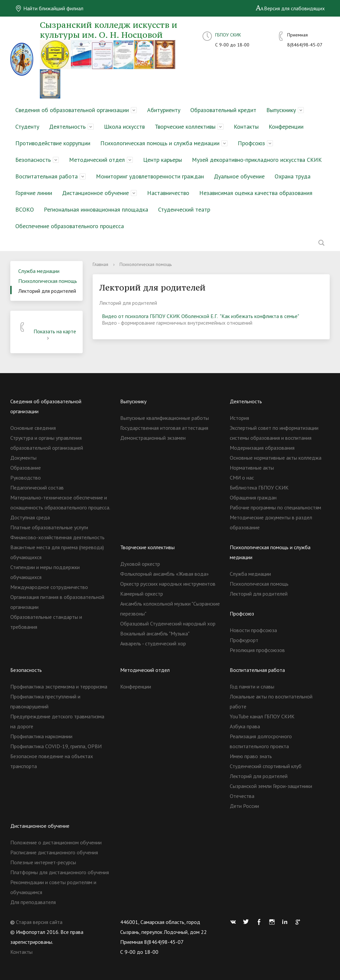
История (239, 418)
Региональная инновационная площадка (96, 209)
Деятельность (67, 127)
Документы (23, 458)
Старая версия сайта (39, 922)
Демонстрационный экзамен (153, 438)
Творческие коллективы (185, 127)
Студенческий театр (184, 209)
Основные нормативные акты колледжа (276, 458)
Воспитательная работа (46, 176)
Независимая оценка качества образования (256, 193)
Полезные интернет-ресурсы (43, 862)
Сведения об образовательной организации (72, 110)
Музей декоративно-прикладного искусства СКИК (257, 160)
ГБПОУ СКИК (228, 35)
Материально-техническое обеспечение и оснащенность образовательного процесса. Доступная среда (60, 507)
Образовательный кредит (223, 110)
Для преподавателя (33, 902)
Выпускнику (281, 110)
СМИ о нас (242, 478)
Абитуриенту (164, 110)
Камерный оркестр (142, 594)
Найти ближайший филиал (49, 8)
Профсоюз (251, 143)
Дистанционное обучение (95, 193)
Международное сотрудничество (49, 587)
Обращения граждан (253, 497)
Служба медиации (39, 271)
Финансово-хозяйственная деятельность (57, 537)
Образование (26, 468)
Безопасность (33, 160)
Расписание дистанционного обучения (54, 852)
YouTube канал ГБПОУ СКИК (262, 716)
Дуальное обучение (239, 176)
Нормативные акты (252, 468)
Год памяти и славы (252, 686)
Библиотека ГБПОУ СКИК (259, 488)
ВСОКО (25, 209)
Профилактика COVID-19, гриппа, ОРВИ (56, 746)
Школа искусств (124, 127)
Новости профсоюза (253, 630)
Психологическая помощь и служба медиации (160, 143)
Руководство (26, 478)
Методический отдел (97, 160)
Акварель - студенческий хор (153, 643)
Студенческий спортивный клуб (266, 766)
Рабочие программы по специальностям (275, 507)
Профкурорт (244, 640)
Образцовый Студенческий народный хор (168, 623)
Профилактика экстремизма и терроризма (59, 686)
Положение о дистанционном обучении (56, 842)
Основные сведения (33, 428)
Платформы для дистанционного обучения (60, 872)
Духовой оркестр (140, 564)
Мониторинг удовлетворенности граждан (150, 176)
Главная (100, 264)
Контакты (246, 127)
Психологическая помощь (48, 281)
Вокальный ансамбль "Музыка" (155, 633)
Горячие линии (34, 193)
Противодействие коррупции (53, 143)
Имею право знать (251, 756)
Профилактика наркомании (41, 736)
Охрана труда (293, 176)
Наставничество (168, 193)
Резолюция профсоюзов (257, 650)
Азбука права (245, 726)
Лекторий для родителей (47, 291)
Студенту (27, 127)
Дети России (244, 806)
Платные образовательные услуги (49, 527)
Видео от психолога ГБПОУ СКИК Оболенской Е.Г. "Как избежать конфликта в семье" (201, 316)
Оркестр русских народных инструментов (168, 584)
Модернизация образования (262, 448)
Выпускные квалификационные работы (165, 418)
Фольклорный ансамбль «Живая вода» (165, 574)
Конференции (286, 127)
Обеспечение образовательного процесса (70, 226)
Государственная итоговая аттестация (164, 428)
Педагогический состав (37, 488)
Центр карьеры (163, 160)
